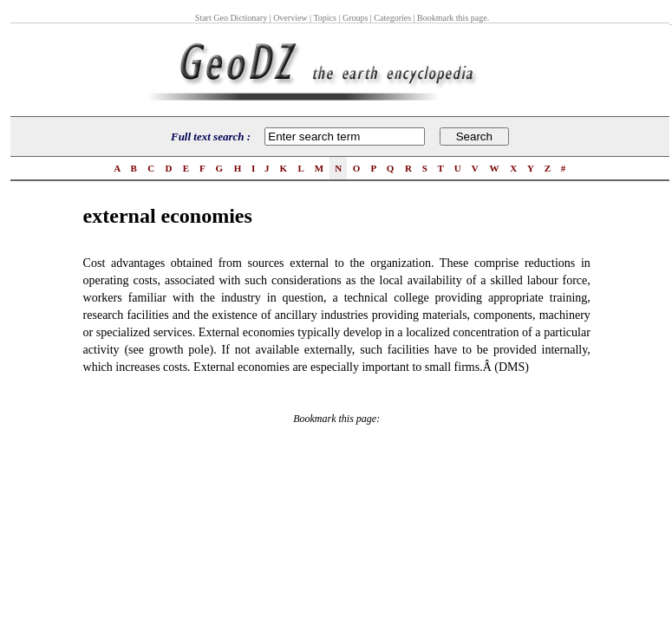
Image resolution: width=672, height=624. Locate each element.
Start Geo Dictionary (231, 18)
